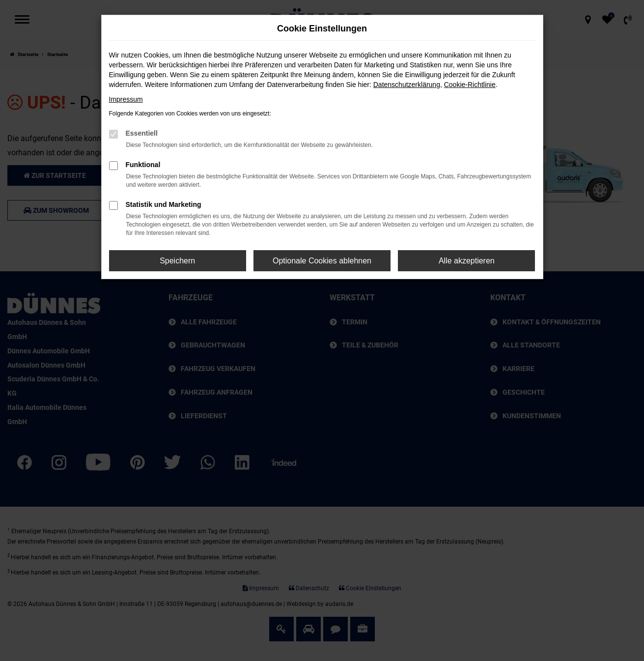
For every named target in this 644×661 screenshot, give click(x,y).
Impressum (126, 99)
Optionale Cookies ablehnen (322, 261)
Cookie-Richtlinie (470, 85)
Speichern (177, 261)
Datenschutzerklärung (407, 85)
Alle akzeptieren (467, 261)
